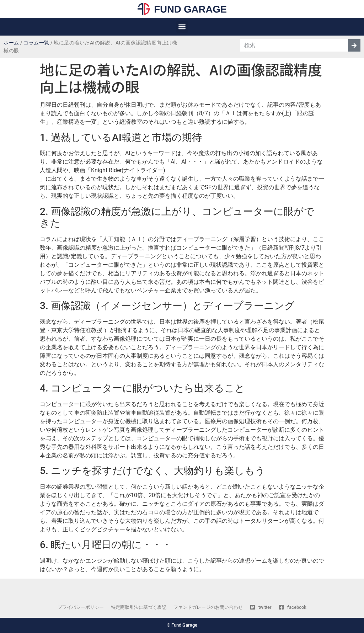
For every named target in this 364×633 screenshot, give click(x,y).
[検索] (354, 45)
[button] (182, 27)
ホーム (11, 43)
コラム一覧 (36, 43)
